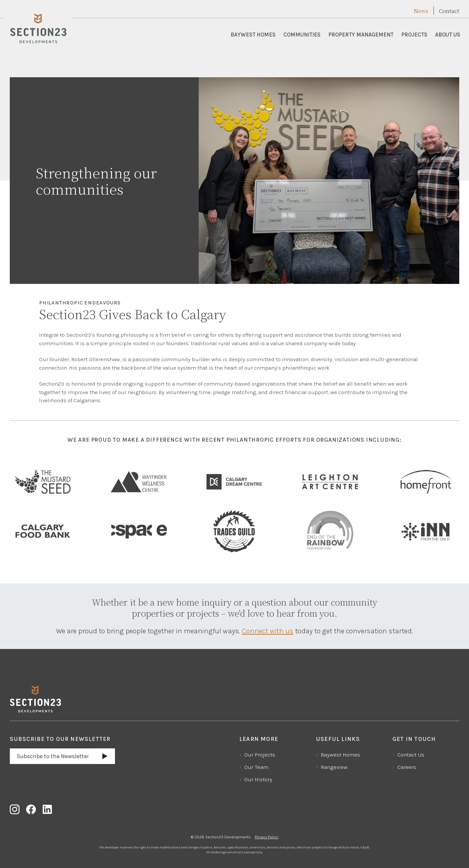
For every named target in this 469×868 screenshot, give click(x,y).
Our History (258, 779)
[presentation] (59, 779)
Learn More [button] (259, 739)
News (421, 11)
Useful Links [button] (338, 739)
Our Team (256, 767)
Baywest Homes (253, 35)
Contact (449, 11)
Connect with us (268, 631)
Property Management (361, 35)
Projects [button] (414, 35)
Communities (302, 35)
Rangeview (334, 767)
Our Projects (260, 755)
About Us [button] (448, 35)
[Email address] (52, 756)
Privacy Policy (266, 837)
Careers (407, 767)
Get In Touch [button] (414, 739)
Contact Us (411, 755)
